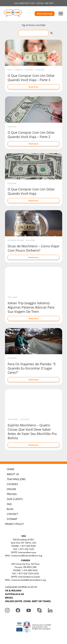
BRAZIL (9, 598)
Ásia (10, 70)
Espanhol (13, 419)
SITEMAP (12, 519)
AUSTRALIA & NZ (15, 594)
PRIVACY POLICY (14, 524)
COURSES (12, 484)
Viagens (40, 70)
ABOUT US (13, 474)
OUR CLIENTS (15, 499)
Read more (33, 87)
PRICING (12, 494)
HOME (11, 469)
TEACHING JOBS (16, 479)
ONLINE (11, 489)
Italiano (13, 297)
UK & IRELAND (13, 590)
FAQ (9, 504)
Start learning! (45, 14)
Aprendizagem (16, 240)
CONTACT (13, 514)
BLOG (10, 509)
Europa (29, 70)
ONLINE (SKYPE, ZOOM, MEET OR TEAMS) (28, 601)
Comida (19, 70)
